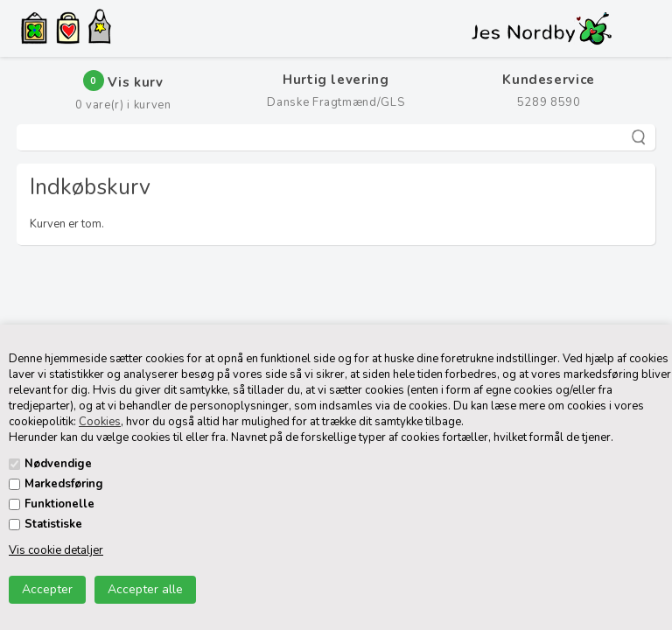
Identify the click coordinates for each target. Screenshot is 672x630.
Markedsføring (64, 484)
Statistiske (53, 524)
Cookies (100, 422)
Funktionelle (59, 504)
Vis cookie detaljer (56, 550)
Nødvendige (58, 464)
